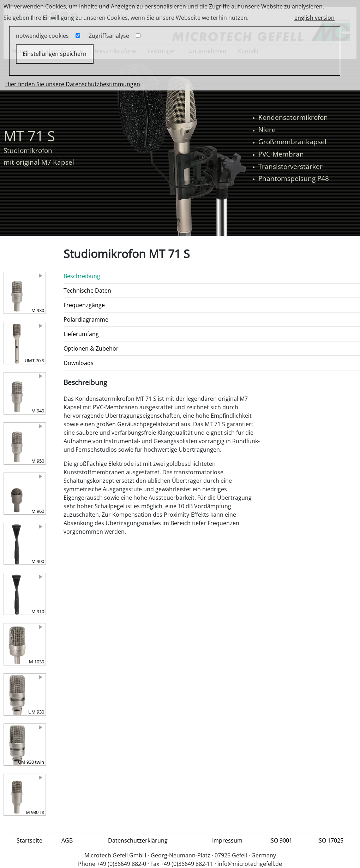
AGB (67, 840)
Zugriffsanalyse (109, 36)
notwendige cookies (42, 36)
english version (314, 18)
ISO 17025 (330, 840)
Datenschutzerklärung (138, 840)
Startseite (29, 840)
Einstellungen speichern (55, 54)
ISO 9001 (281, 840)
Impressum (227, 840)
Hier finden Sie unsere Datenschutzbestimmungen (73, 84)
